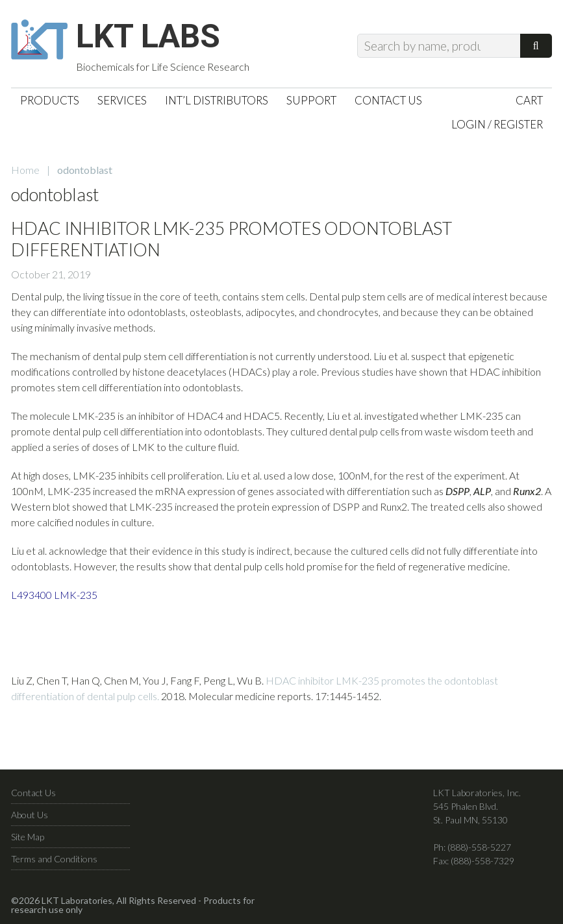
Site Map (28, 837)
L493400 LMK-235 (54, 595)
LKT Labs (148, 36)
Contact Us (33, 793)
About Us (30, 815)
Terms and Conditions (54, 859)
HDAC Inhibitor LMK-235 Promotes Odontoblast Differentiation (231, 238)
